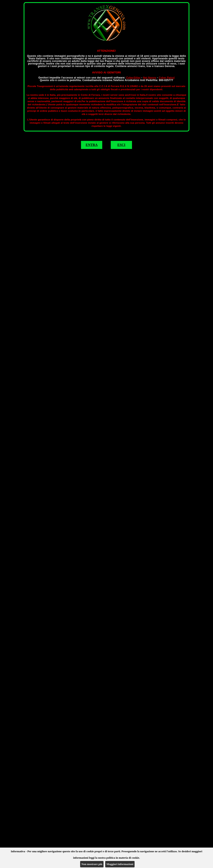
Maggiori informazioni (120, 864)
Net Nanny (150, 78)
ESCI (121, 145)
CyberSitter (133, 78)
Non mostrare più (92, 864)
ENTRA (92, 145)
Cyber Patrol (167, 78)
